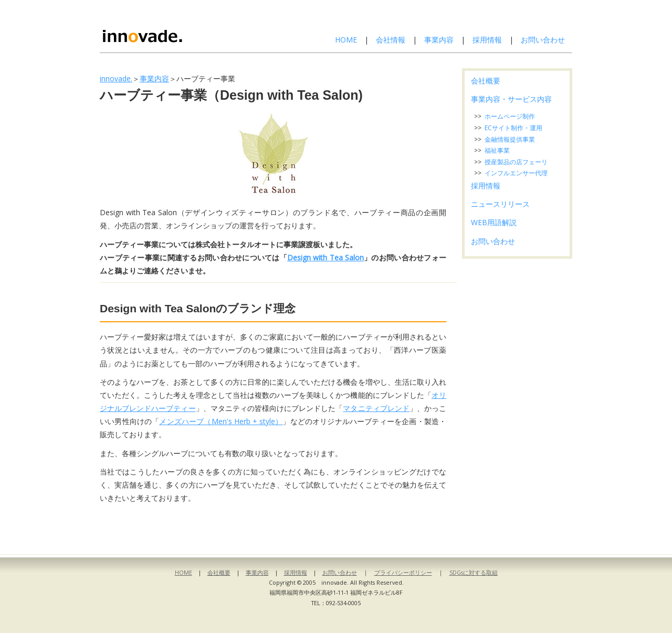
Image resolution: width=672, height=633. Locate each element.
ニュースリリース (500, 204)
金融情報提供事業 (510, 139)
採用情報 (487, 40)
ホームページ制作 (510, 116)
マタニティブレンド (376, 408)
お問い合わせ (543, 40)
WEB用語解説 (494, 222)
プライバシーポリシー (403, 572)
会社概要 (486, 81)
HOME (346, 40)
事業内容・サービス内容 (511, 99)
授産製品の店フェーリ (516, 162)
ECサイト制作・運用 (513, 128)
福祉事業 (497, 150)
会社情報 (391, 40)
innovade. (116, 78)
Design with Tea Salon (325, 257)
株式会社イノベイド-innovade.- (170, 26)
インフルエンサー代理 (516, 173)
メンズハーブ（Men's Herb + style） (221, 421)
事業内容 (439, 40)
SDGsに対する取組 (474, 572)
